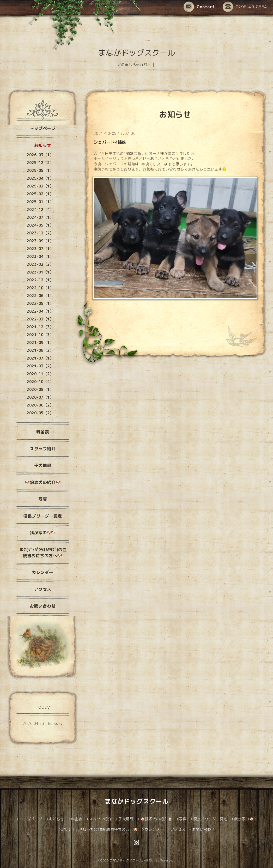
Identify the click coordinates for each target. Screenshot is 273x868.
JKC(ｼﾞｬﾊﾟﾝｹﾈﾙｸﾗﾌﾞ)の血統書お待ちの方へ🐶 (43, 553)
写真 (43, 499)
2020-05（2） (40, 413)
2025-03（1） (40, 186)
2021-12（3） (40, 327)
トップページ (43, 128)
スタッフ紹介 (43, 449)
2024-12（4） (40, 210)
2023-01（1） (40, 272)
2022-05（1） (40, 303)
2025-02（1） (40, 194)
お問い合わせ (43, 606)
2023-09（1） (40, 241)
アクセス (43, 589)
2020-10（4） (40, 382)
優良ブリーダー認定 (43, 516)
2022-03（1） (40, 319)
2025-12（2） (40, 163)
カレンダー (43, 572)
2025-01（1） (40, 202)
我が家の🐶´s (43, 533)
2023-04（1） (40, 256)
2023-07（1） (40, 249)
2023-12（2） (40, 233)
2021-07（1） (40, 358)
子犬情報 (43, 465)
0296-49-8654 (245, 7)
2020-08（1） (40, 389)
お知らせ (43, 145)
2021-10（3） (40, 335)
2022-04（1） (40, 311)
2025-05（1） (40, 170)
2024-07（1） (40, 217)
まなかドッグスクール (136, 53)
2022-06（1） (40, 296)
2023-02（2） (40, 264)
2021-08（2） (40, 350)
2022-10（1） (40, 288)
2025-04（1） (40, 178)
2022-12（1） (40, 280)
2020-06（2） (40, 405)
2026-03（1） (40, 155)
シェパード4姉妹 (110, 142)
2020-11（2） (40, 374)
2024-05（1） (40, 225)
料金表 (43, 432)
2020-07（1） (40, 397)
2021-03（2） (40, 366)
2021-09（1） (40, 342)
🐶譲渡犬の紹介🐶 (43, 482)
